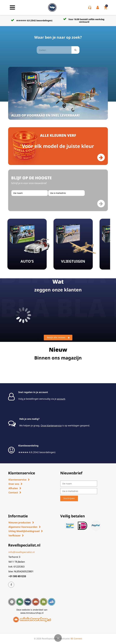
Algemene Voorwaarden (23, 527)
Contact (13, 492)
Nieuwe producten (20, 523)
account (61, 399)
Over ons (14, 484)
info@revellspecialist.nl (22, 552)
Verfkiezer (14, 535)
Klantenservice (17, 480)
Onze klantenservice (51, 425)
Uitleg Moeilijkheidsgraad (24, 531)
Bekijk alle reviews (58, 338)
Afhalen (13, 488)
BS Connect (76, 638)
